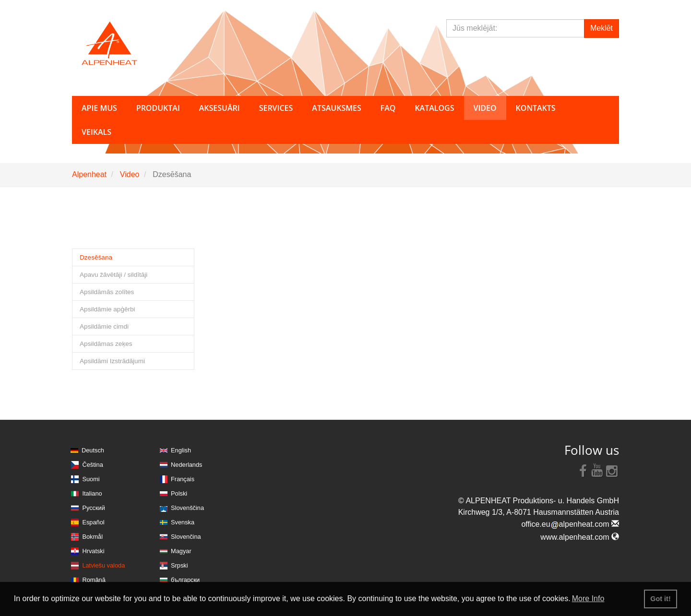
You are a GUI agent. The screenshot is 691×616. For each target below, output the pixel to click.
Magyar (181, 551)
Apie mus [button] (99, 108)
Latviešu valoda (103, 565)
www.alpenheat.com (580, 537)
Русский (93, 508)
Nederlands (186, 465)
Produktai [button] (158, 108)
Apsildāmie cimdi (104, 326)
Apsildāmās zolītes (107, 292)
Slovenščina (187, 508)
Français (183, 479)
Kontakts (536, 108)
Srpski (179, 565)
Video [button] (485, 108)
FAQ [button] (388, 108)
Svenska (183, 522)
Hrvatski (93, 551)
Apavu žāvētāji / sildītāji (113, 275)
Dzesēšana (96, 257)
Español (93, 522)
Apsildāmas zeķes (106, 344)
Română (94, 580)
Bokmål (92, 537)
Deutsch (93, 450)
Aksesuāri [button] (220, 108)
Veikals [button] (96, 132)
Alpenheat (89, 174)
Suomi (91, 479)
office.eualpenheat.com (570, 524)
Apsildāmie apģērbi (107, 309)
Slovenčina (186, 537)
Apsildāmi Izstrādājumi (112, 361)
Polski (179, 493)
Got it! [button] (660, 599)
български (185, 580)
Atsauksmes (336, 108)
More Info (588, 598)
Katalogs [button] (434, 108)
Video (130, 174)
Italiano (92, 493)
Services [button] (276, 108)
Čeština (92, 465)
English (181, 450)
